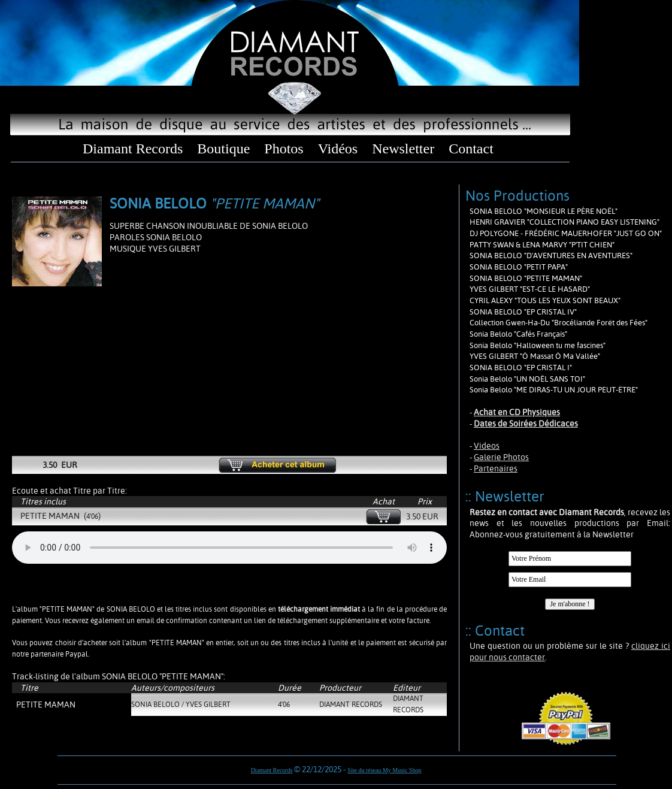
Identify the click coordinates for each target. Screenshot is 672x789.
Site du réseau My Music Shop (384, 770)
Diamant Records (133, 149)
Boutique (223, 149)
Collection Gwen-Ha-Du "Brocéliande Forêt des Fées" (559, 323)
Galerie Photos (501, 457)
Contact (471, 149)
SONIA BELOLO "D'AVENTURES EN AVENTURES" (551, 256)
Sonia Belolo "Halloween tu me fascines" (538, 345)
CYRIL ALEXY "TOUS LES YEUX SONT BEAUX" (545, 300)
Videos (487, 446)
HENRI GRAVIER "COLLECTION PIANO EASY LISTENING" (564, 222)
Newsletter (403, 149)
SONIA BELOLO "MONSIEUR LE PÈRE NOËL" (544, 211)
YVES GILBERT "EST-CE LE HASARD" (530, 289)
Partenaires (496, 468)
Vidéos (338, 149)
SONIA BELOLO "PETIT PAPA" (519, 267)
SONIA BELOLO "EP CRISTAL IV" (523, 312)
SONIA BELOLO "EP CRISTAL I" (521, 368)
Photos (284, 149)
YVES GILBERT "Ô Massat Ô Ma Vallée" (535, 356)
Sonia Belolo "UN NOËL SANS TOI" (527, 379)
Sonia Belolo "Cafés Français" (518, 334)
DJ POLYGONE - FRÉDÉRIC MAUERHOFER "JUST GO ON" (566, 233)
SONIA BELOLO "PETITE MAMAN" (526, 278)
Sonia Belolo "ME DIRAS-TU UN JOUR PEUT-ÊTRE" (554, 390)
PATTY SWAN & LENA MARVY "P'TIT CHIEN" (542, 245)
